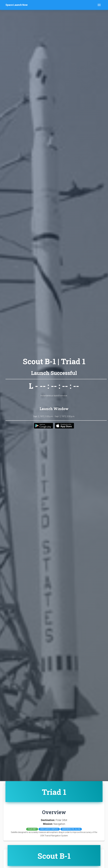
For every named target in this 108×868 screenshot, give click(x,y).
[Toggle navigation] (99, 5)
